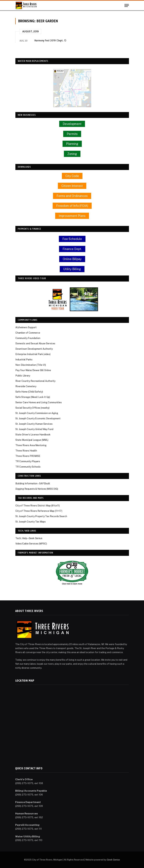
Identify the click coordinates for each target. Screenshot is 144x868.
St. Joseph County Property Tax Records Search (41, 516)
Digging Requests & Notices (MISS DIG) (37, 489)
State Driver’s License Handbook (33, 435)
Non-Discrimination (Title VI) (31, 365)
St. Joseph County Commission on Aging (37, 413)
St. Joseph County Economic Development (38, 419)
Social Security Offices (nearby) (32, 408)
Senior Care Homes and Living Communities (39, 402)
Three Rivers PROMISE (28, 456)
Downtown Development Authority (34, 349)
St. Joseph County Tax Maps (31, 522)
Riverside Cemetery (26, 386)
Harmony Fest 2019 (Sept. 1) (50, 41)
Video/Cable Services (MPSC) (31, 544)
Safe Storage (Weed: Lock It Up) (33, 397)
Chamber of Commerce (28, 333)
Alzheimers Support (26, 327)
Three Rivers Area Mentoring (31, 445)
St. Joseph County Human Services (34, 424)
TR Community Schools (28, 467)
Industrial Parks (24, 360)
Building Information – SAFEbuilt (33, 483)
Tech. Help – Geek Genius (29, 538)
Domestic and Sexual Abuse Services (35, 343)
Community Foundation (28, 338)
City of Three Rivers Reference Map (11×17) (39, 511)
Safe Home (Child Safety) (29, 392)
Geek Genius (113, 860)
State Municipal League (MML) (32, 440)
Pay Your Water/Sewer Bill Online (33, 370)
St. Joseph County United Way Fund (34, 429)
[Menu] (127, 5)
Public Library (23, 376)
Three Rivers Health (26, 451)
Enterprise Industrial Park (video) (33, 354)
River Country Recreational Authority (35, 381)
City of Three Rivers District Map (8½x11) (38, 506)
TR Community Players (28, 461)
